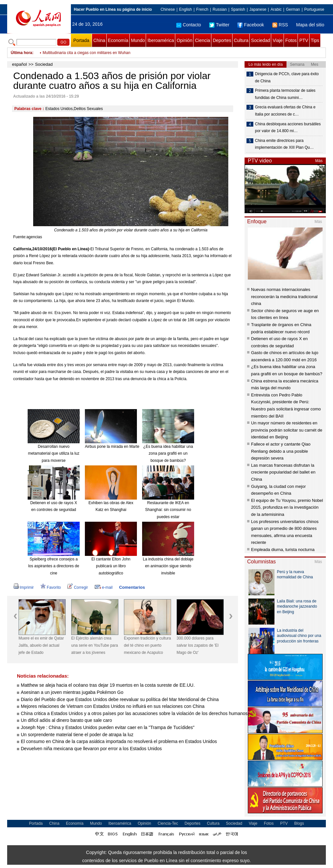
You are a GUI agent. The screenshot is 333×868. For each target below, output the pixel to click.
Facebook (251, 25)
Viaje (278, 40)
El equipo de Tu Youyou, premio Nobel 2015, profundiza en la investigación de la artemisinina (287, 507)
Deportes (222, 40)
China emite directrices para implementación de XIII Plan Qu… (284, 144)
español (20, 64)
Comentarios (132, 587)
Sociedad (260, 40)
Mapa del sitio (310, 25)
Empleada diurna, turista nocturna (283, 550)
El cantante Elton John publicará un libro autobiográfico (111, 566)
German (293, 9)
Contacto (189, 25)
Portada (81, 40)
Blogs (299, 823)
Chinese (168, 9)
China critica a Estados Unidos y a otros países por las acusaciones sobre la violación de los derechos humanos (135, 713)
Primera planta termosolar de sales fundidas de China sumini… (285, 94)
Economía (118, 40)
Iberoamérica (161, 40)
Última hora (21, 53)
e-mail (104, 587)
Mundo (138, 40)
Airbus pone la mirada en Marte (112, 447)
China (99, 40)
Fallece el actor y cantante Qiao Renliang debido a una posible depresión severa (281, 451)
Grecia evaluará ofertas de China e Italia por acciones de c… (285, 111)
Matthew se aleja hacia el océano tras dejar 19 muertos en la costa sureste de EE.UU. (108, 685)
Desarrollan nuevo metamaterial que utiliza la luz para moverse (54, 454)
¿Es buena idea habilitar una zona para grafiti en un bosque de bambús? (168, 454)
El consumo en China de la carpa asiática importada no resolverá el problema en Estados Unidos (119, 741)
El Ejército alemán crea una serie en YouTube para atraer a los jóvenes (95, 645)
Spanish (238, 9)
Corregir (78, 587)
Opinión (184, 40)
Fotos (291, 40)
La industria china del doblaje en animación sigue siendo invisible (168, 566)
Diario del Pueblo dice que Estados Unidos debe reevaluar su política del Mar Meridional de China (120, 699)
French (202, 9)
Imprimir (24, 587)
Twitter (219, 25)
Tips (315, 40)
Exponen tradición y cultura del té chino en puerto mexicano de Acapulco (147, 645)
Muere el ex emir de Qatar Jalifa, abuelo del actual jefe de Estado (41, 645)
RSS (280, 25)
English (186, 9)
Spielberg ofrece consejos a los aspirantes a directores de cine (54, 566)
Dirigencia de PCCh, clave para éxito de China (287, 77)
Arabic (276, 9)
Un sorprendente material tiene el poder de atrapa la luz (77, 735)
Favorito (51, 587)
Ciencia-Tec (168, 823)
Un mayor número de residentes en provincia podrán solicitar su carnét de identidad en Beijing (287, 430)
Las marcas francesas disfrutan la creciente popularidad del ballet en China (283, 472)
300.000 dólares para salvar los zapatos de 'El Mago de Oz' (198, 645)
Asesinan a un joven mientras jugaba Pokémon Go (72, 692)
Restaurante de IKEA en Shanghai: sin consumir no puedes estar (168, 510)
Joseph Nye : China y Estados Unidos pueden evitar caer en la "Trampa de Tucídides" (109, 727)
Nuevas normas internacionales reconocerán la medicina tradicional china (284, 296)
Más (319, 161)
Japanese (258, 9)
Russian (220, 9)
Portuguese (314, 9)
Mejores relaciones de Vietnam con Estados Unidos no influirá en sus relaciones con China (113, 706)
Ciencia (202, 40)
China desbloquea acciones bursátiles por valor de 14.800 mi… (288, 128)
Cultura (241, 40)
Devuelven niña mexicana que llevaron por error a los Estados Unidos (91, 749)
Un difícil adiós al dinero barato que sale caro (66, 720)
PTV (304, 40)
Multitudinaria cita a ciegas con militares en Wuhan (87, 53)
